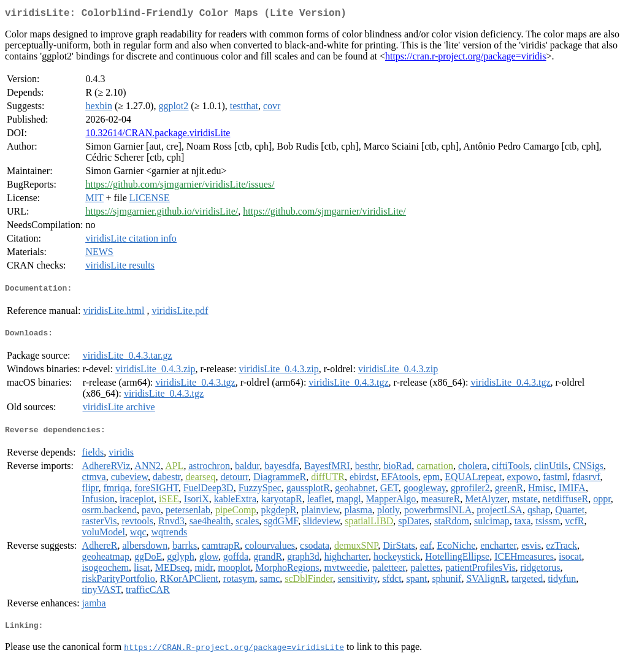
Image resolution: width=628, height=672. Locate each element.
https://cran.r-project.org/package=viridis (466, 59)
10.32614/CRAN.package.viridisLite (158, 135)
